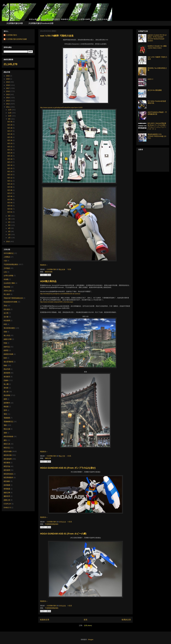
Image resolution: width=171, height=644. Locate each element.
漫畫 (5, 433)
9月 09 (10, 187)
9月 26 (10, 134)
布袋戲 (6, 279)
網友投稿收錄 (8, 436)
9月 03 (10, 206)
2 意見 (69, 456)
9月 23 (10, 143)
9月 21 (10, 150)
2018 (8, 85)
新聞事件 (7, 403)
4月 (9, 228)
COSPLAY (7, 504)
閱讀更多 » (44, 265)
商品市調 (7, 369)
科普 (5, 324)
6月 (9, 222)
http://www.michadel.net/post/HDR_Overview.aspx (57, 302)
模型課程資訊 (8, 474)
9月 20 (10, 153)
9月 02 (10, 209)
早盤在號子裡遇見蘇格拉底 (13, 298)
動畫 (5, 365)
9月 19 (10, 156)
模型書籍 (7, 463)
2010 (8, 241)
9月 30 (10, 122)
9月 (9, 119)
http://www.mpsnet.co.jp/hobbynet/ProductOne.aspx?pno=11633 (61, 107)
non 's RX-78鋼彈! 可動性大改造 (57, 36)
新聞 (5, 399)
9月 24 (10, 140)
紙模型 (6, 350)
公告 (5, 272)
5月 (9, 225)
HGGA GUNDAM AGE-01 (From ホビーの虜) (63, 534)
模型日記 (7, 448)
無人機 (6, 384)
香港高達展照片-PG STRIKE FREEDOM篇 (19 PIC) (157, 136)
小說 (5, 261)
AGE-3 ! (150, 79)
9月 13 (10, 175)
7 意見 (69, 269)
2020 (8, 79)
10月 (10, 116)
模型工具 (7, 444)
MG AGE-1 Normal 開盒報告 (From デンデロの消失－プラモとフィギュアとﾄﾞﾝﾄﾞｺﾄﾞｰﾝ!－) (157, 126)
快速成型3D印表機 (10, 302)
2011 (8, 107)
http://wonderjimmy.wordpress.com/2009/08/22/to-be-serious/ (60, 294)
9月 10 (10, 184)
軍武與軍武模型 (9, 328)
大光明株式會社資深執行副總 (16, 39)
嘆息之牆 (7, 429)
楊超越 (6, 406)
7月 (9, 219)
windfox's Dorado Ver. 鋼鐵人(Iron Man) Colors (157, 47)
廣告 (5, 440)
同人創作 (7, 294)
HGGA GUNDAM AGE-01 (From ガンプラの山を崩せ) (68, 468)
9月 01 (10, 212)
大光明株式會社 (52, 269)
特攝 (5, 343)
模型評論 (7, 466)
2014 (8, 98)
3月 (9, 231)
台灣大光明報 (8, 276)
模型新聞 (7, 470)
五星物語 (7, 268)
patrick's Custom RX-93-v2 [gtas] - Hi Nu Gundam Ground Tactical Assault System (157, 38)
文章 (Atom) (88, 625)
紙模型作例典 (8, 354)
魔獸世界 (7, 496)
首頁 (85, 620)
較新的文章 (45, 620)
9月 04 (10, 203)
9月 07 (10, 193)
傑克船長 (7, 377)
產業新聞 (7, 373)
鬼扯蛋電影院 (8, 362)
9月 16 (10, 165)
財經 (5, 358)
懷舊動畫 (7, 489)
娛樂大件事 (8, 339)
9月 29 (10, 125)
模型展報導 (8, 459)
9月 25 (10, 137)
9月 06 (10, 196)
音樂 (5, 332)
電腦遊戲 (7, 418)
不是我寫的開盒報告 (52, 524)
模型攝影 (7, 481)
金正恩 (6, 313)
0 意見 (70, 522)
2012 (8, 104)
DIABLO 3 (7, 508)
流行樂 (6, 317)
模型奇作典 (8, 455)
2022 (8, 76)
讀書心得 (7, 500)
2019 (8, 82)
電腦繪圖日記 (8, 422)
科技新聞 (7, 321)
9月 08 (10, 190)
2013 (8, 101)
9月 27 (10, 131)
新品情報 (7, 395)
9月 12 (10, 178)
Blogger (91, 639)
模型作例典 (49, 272)
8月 (9, 216)
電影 (5, 425)
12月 (10, 110)
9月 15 (10, 168)
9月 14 (10, 171)
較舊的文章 (126, 620)
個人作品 (7, 335)
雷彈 (5, 410)
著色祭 (6, 388)
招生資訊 (7, 309)
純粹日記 (7, 347)
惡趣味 (6, 380)
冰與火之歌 (8, 291)
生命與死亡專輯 (9, 283)
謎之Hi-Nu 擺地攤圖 (155, 90)
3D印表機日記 (9, 253)
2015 (8, 95)
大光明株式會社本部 (15, 23)
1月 (9, 238)
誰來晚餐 (7, 485)
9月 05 (10, 200)
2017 (8, 88)
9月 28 (10, 128)
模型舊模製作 (8, 478)
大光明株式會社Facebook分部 (41, 23)
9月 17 (10, 162)
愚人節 (6, 392)
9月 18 (10, 159)
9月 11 (10, 181)
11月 (10, 113)
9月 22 (10, 147)
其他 (5, 306)
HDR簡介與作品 (48, 281)
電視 (5, 414)
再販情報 (7, 287)
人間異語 (7, 257)
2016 (8, 91)
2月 (9, 235)
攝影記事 (48, 458)
